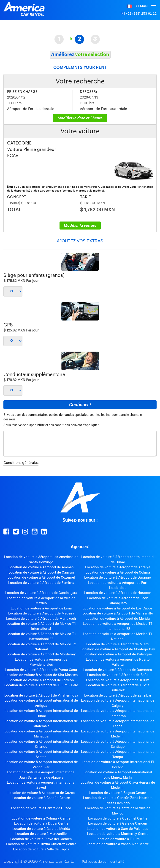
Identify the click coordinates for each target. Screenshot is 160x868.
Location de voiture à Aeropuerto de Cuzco (41, 793)
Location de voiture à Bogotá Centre (118, 793)
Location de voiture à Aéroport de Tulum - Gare (41, 685)
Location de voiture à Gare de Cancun (118, 823)
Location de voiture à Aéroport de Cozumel (41, 577)
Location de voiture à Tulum (118, 839)
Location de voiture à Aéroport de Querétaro (118, 670)
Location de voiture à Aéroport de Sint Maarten (41, 675)
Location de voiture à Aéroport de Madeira (41, 613)
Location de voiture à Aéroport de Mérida (118, 619)
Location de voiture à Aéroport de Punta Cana (41, 670)
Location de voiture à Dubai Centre (41, 823)
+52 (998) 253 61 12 (139, 13)
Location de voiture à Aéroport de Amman (41, 567)
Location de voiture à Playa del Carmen (41, 839)
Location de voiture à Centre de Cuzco (41, 808)
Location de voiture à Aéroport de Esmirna (41, 583)
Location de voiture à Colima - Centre (41, 818)
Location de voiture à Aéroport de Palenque (118, 654)
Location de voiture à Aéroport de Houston (118, 593)
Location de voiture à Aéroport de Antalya (118, 567)
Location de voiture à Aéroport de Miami (118, 644)
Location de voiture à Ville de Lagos (41, 849)
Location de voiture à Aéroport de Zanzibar (118, 695)
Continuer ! (80, 405)
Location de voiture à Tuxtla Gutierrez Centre (41, 844)
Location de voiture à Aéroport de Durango (118, 577)
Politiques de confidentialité (103, 862)
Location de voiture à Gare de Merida (41, 829)
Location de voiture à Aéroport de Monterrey (41, 654)
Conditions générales (21, 463)
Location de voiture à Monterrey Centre (118, 834)
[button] (137, 6)
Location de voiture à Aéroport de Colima (118, 572)
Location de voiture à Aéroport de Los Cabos (118, 608)
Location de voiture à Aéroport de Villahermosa (41, 695)
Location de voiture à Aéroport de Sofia (118, 675)
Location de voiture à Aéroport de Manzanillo (118, 613)
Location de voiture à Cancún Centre (41, 798)
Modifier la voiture (80, 225)
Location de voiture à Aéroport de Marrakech (41, 619)
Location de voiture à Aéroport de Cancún (41, 572)
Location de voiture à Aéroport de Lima (41, 608)
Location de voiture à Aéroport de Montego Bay (118, 649)
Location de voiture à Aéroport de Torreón (41, 680)
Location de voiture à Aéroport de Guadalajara (41, 593)
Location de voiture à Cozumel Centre (118, 818)
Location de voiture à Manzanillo (41, 834)
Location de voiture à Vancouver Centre (118, 844)
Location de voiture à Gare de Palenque (118, 829)
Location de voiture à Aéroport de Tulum (118, 680)
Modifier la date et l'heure (80, 118)
